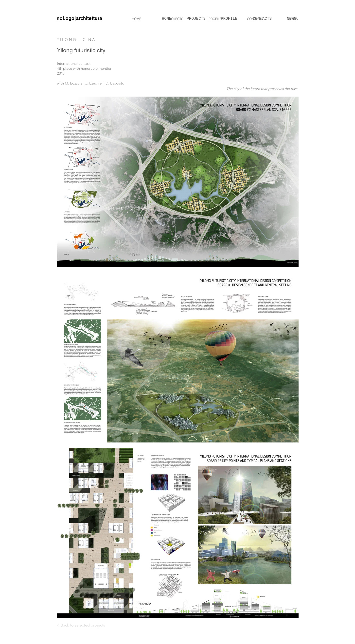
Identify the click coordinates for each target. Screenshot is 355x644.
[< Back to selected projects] (89, 626)
